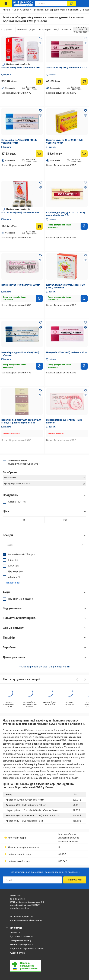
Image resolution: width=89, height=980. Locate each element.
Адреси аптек (17, 953)
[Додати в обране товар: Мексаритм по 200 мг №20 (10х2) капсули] (85, 390)
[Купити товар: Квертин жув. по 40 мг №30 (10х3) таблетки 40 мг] (84, 154)
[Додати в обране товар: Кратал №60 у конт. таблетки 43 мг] (41, 38)
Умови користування (21, 945)
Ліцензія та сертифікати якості (27, 949)
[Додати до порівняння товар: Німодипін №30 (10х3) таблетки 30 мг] (85, 328)
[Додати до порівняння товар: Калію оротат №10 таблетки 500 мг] (41, 260)
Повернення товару (20, 940)
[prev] (77, 679)
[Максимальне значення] (65, 520)
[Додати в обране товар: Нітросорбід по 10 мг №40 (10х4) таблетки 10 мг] (41, 110)
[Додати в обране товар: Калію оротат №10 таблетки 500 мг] (41, 255)
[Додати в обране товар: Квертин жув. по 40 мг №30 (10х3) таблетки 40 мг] (85, 110)
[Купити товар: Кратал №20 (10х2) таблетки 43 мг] (39, 226)
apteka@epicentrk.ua (20, 908)
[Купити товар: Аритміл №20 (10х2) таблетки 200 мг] (84, 81)
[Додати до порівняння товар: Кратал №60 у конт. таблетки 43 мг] (41, 43)
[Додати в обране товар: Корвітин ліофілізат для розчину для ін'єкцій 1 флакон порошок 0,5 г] (41, 390)
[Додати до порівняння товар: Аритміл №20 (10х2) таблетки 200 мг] (85, 43)
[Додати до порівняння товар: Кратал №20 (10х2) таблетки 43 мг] (41, 188)
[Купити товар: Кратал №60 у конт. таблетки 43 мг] (39, 81)
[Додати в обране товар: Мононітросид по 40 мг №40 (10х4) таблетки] (41, 323)
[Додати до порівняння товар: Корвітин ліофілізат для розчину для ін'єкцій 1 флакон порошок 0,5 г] (41, 395)
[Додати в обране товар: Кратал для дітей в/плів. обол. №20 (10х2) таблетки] (85, 255)
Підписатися (75, 880)
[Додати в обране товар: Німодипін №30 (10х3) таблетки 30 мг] (85, 323)
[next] (85, 679)
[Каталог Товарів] (6, 3)
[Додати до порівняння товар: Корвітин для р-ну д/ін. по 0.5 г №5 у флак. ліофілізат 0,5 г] (85, 188)
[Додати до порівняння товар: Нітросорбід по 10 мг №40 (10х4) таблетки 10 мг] (41, 115)
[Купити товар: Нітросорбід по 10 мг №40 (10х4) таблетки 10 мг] (39, 154)
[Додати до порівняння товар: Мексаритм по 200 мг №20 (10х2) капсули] (85, 395)
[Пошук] (71, 3)
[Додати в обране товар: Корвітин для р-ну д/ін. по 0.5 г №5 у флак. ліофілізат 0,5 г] (85, 183)
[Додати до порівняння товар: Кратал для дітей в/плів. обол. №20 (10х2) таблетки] (85, 260)
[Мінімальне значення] (24, 520)
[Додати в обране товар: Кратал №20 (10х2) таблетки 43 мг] (41, 183)
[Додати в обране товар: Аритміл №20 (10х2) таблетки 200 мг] (85, 38)
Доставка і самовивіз (22, 936)
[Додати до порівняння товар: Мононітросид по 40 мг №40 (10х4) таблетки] (41, 328)
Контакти (15, 932)
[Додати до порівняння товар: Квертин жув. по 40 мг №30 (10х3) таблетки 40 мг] (85, 115)
